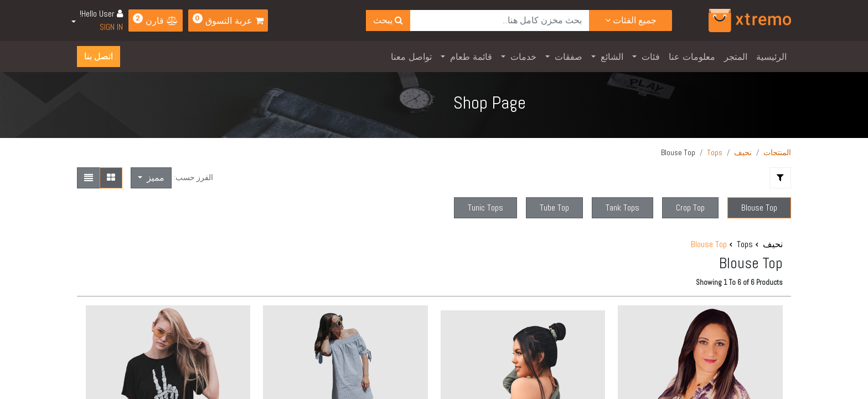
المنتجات (777, 152)
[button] (151, 178)
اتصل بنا (99, 56)
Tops (715, 152)
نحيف (743, 152)
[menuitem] (771, 57)
